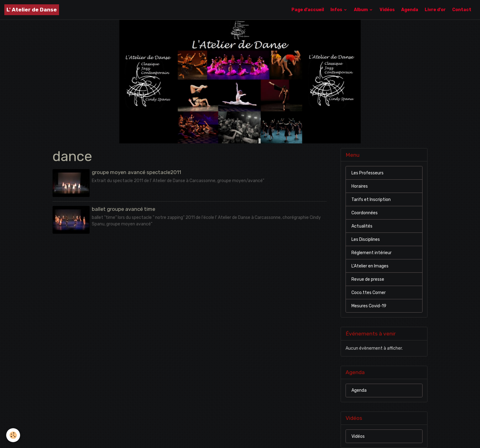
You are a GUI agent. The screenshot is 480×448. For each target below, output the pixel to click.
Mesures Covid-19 (369, 306)
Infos (337, 10)
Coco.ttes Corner (369, 293)
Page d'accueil (308, 10)
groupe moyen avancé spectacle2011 (136, 172)
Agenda (410, 10)
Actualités (362, 226)
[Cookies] (13, 435)
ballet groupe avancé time (123, 209)
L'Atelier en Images (370, 266)
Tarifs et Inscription (371, 200)
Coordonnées (365, 213)
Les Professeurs (367, 173)
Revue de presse (368, 279)
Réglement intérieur (372, 253)
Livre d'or (435, 10)
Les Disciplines (366, 239)
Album (361, 10)
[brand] (32, 10)
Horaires (360, 186)
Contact (462, 10)
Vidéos (387, 10)
